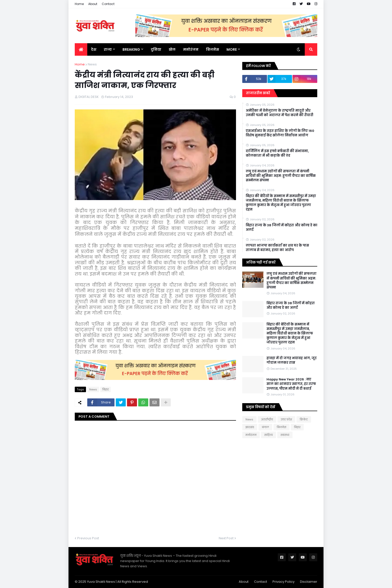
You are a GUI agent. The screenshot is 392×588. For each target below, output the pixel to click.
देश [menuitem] (94, 49)
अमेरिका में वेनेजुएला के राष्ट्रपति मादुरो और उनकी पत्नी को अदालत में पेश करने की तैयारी (279, 113)
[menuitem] (81, 49)
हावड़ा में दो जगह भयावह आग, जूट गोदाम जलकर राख (292, 360)
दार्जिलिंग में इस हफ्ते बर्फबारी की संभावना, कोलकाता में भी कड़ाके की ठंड (277, 153)
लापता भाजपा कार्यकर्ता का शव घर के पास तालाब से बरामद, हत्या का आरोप (277, 248)
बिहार (105, 389)
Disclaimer (309, 582)
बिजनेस (281, 427)
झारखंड (250, 427)
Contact (108, 4)
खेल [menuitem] (172, 49)
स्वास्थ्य (285, 435)
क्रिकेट (304, 419)
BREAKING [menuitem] (131, 49)
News (92, 64)
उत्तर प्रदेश (286, 419)
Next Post (226, 538)
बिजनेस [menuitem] (212, 49)
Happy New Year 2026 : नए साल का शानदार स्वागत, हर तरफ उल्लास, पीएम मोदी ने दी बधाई (291, 384)
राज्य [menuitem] (108, 49)
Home (79, 4)
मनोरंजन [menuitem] (191, 49)
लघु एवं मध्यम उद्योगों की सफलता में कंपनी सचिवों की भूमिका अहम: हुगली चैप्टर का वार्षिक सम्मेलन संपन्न (281, 176)
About (93, 4)
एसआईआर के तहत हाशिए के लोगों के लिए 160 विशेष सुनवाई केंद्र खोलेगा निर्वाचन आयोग (280, 133)
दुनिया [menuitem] (156, 49)
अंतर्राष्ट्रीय (267, 419)
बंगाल (265, 427)
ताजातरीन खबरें (258, 93)
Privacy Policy (283, 582)
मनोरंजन (251, 435)
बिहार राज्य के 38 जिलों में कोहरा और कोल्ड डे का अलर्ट (282, 228)
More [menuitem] (232, 49)
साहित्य (268, 435)
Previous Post (88, 538)
